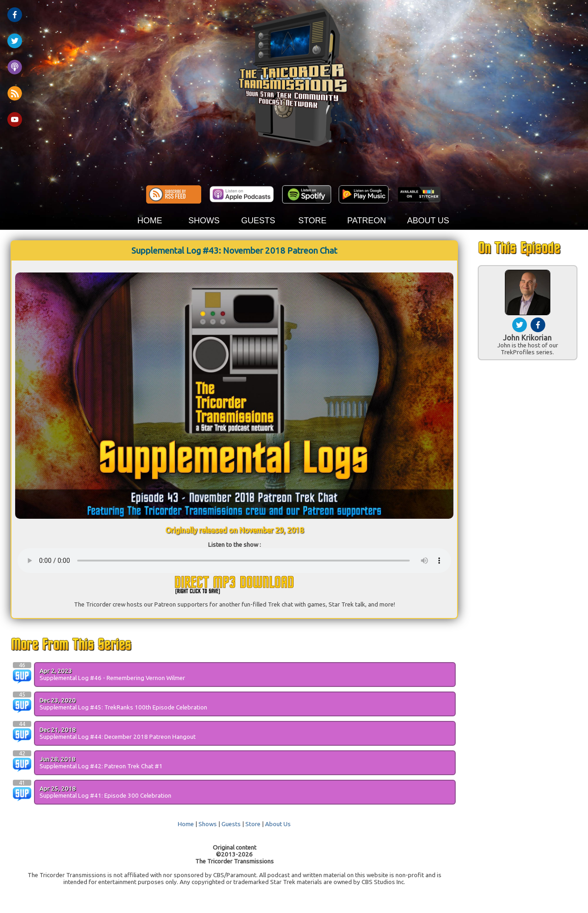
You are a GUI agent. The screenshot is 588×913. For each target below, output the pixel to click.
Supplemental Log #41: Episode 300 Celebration (105, 796)
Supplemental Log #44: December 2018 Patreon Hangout (118, 737)
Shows (208, 824)
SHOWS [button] (204, 221)
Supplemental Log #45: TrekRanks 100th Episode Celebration (123, 707)
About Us (278, 824)
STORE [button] (312, 221)
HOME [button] (150, 221)
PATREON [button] (367, 221)
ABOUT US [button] (428, 221)
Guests (231, 824)
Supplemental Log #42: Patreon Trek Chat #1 (101, 766)
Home (186, 824)
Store (253, 824)
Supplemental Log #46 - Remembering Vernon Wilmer (112, 678)
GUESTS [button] (258, 221)
